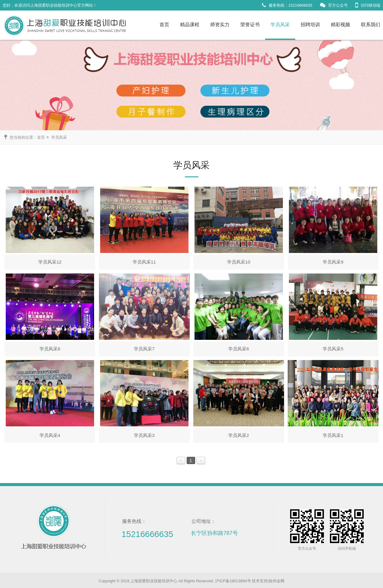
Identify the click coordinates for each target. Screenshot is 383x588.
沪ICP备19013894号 (233, 581)
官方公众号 (334, 5)
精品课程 (190, 25)
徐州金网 (277, 581)
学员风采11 (144, 262)
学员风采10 (239, 262)
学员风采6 (239, 349)
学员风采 (280, 25)
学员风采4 (50, 435)
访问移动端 (368, 5)
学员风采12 (50, 262)
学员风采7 (144, 349)
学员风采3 (144, 435)
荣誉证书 (250, 25)
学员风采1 (333, 435)
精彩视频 (340, 25)
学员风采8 (50, 349)
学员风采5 (333, 349)
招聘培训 (310, 25)
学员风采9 (333, 262)
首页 (164, 25)
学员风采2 (239, 435)
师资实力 (220, 25)
